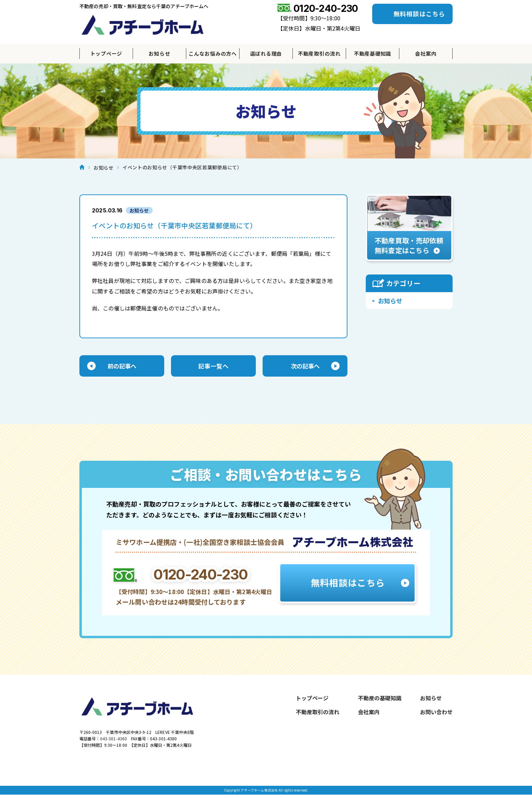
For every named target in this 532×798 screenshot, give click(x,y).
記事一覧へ (213, 367)
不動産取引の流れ (319, 53)
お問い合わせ (436, 713)
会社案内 (426, 53)
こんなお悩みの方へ (213, 53)
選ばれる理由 (266, 53)
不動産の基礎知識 (380, 699)
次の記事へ (305, 367)
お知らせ (159, 53)
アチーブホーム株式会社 (142, 25)
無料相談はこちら (419, 14)
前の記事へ (122, 367)
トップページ (106, 53)
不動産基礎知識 (373, 53)
